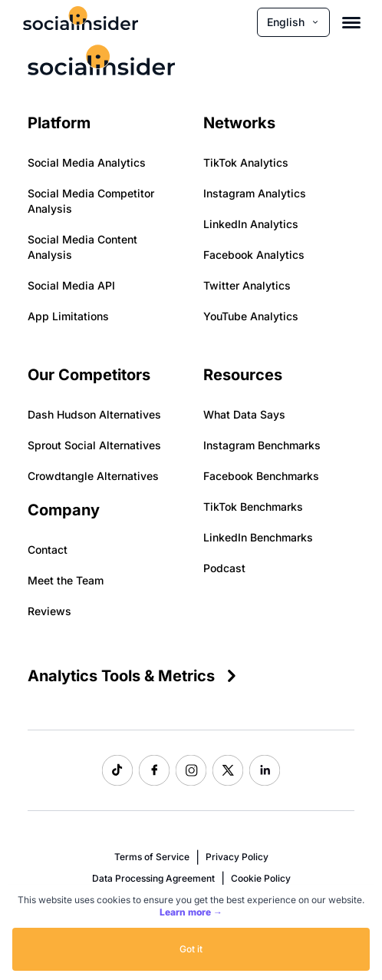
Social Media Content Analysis (82, 247)
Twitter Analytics (247, 285)
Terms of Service (152, 857)
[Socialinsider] (81, 22)
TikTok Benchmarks (253, 507)
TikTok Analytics (246, 162)
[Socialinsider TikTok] (117, 770)
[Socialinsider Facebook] (154, 770)
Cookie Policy (261, 878)
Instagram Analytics (255, 193)
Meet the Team (66, 580)
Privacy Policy (237, 857)
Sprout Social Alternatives (94, 445)
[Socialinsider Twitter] (228, 770)
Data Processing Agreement (153, 878)
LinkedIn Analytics (251, 224)
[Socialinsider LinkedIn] (265, 770)
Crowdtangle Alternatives (93, 476)
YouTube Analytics (251, 316)
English (293, 22)
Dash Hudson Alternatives (94, 414)
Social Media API (71, 285)
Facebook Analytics (254, 255)
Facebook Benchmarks (261, 476)
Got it (191, 949)
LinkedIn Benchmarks (258, 537)
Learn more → (191, 912)
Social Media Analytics (87, 162)
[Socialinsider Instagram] (191, 770)
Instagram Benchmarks (262, 445)
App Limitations (68, 316)
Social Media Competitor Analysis (91, 201)
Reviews (49, 611)
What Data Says (244, 414)
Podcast (224, 568)
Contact (48, 550)
